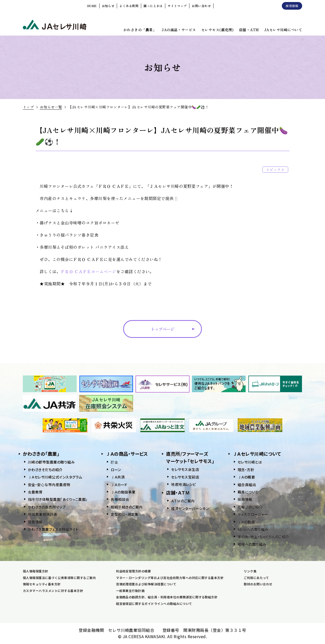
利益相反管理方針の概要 (133, 571)
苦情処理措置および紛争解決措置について (146, 584)
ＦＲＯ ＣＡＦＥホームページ (88, 271)
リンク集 (250, 571)
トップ (28, 107)
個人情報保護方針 (36, 571)
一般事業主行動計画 (130, 591)
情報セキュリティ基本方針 (42, 584)
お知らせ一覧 (51, 107)
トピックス (275, 170)
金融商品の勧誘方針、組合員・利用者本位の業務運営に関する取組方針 (167, 597)
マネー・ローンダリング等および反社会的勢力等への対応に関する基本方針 (170, 578)
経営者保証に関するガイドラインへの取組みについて (154, 604)
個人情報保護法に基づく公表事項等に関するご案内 (59, 578)
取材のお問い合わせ (258, 584)
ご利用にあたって (256, 578)
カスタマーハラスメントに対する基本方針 (53, 591)
